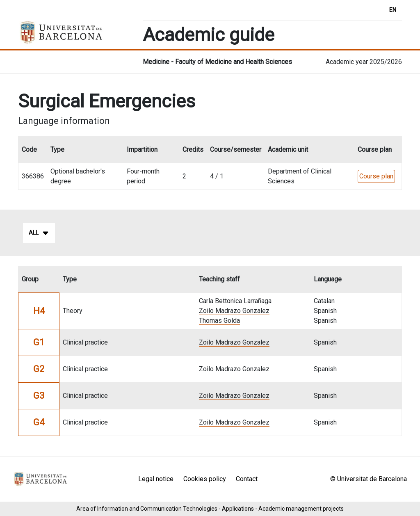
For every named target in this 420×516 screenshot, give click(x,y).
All (39, 233)
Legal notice (156, 479)
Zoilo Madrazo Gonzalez (234, 311)
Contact (247, 479)
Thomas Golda (219, 321)
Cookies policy (205, 479)
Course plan (376, 176)
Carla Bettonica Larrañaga (235, 301)
